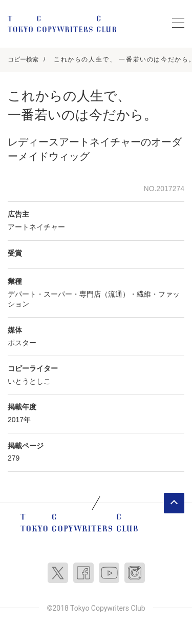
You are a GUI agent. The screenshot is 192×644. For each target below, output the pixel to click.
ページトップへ (174, 503)
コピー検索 (23, 59)
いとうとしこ (29, 381)
